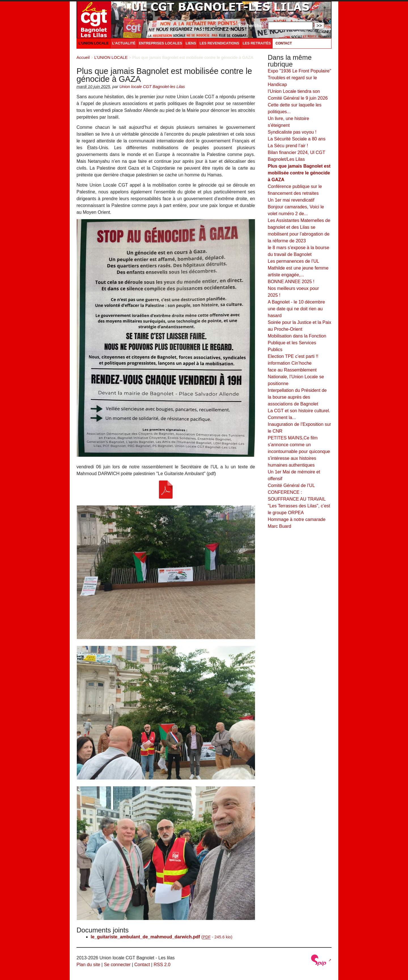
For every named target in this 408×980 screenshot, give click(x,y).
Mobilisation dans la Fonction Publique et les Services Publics (297, 343)
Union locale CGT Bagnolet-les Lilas (152, 87)
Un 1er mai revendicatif (291, 200)
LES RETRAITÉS (257, 43)
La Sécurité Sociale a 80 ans (297, 139)
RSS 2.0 (162, 965)
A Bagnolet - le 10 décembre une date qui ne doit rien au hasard (296, 309)
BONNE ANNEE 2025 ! (291, 282)
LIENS (191, 43)
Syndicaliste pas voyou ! (292, 132)
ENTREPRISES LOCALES (161, 43)
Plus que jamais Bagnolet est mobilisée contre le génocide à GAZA (299, 173)
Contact (284, 43)
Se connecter (117, 965)
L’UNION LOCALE (94, 43)
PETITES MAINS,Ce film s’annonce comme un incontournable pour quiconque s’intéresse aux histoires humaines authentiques (299, 451)
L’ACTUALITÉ (124, 43)
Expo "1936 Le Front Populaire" (299, 71)
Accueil (83, 57)
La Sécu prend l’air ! (288, 146)
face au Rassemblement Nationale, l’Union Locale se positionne (296, 377)
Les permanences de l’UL (293, 261)
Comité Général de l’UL (291, 485)
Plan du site (88, 965)
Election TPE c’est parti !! (293, 356)
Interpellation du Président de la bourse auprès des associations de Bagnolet (297, 397)
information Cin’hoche (290, 363)
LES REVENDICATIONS (219, 43)
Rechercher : (253, 26)
